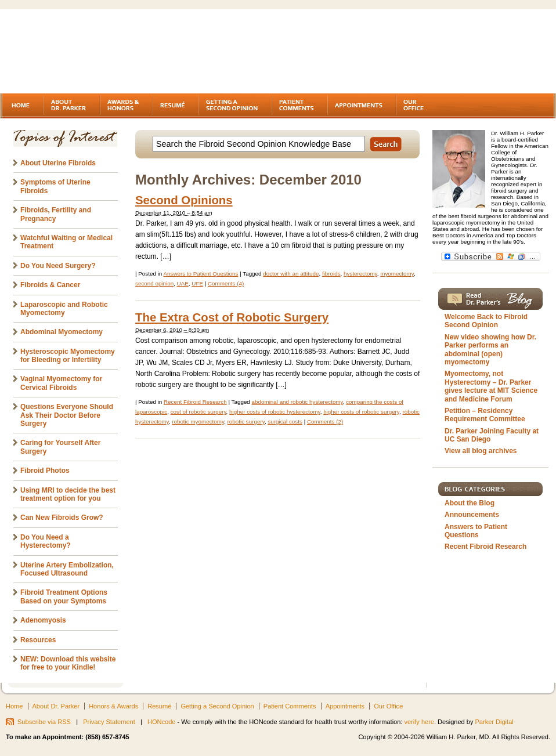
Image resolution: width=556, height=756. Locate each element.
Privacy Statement (109, 722)
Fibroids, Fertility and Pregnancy (56, 214)
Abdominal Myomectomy (62, 332)
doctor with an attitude (291, 274)
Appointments (345, 706)
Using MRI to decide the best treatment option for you (68, 494)
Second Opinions (184, 200)
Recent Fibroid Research (195, 402)
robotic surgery (246, 422)
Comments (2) (325, 422)
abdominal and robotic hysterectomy (297, 402)
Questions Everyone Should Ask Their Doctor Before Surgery (67, 415)
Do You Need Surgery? (58, 266)
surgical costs (285, 422)
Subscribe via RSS (44, 722)
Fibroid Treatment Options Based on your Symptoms (64, 596)
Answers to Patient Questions (201, 274)
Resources (38, 640)
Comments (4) (226, 283)
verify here (419, 722)
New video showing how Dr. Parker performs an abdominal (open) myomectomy (490, 350)
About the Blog (470, 503)
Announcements (472, 515)
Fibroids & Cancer (50, 285)
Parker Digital (494, 722)
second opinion (154, 283)
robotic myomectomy (198, 422)
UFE (197, 283)
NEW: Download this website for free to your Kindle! (68, 663)
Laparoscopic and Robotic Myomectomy (64, 309)
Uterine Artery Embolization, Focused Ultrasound (67, 569)
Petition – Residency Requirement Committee (485, 415)
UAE (183, 283)
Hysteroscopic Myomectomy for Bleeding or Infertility (68, 356)
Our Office (388, 706)
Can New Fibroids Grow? (62, 518)
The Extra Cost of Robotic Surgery (232, 317)
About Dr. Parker (56, 706)
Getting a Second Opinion (217, 706)
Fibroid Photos (45, 471)
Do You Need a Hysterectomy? (46, 541)
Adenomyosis (43, 620)
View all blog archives (481, 451)
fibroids (331, 274)
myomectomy (397, 274)
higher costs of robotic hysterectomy (275, 412)
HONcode (161, 722)
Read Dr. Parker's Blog (490, 299)
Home (14, 706)
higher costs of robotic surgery (361, 412)
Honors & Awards (113, 706)
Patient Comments (290, 706)
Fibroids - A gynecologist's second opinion (101, 52)
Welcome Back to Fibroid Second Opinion (486, 321)
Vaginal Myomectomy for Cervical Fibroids (61, 383)
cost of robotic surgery (198, 412)
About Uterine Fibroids (58, 163)
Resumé (159, 706)
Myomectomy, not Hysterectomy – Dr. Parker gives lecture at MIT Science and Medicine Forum (491, 386)
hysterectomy (360, 274)
